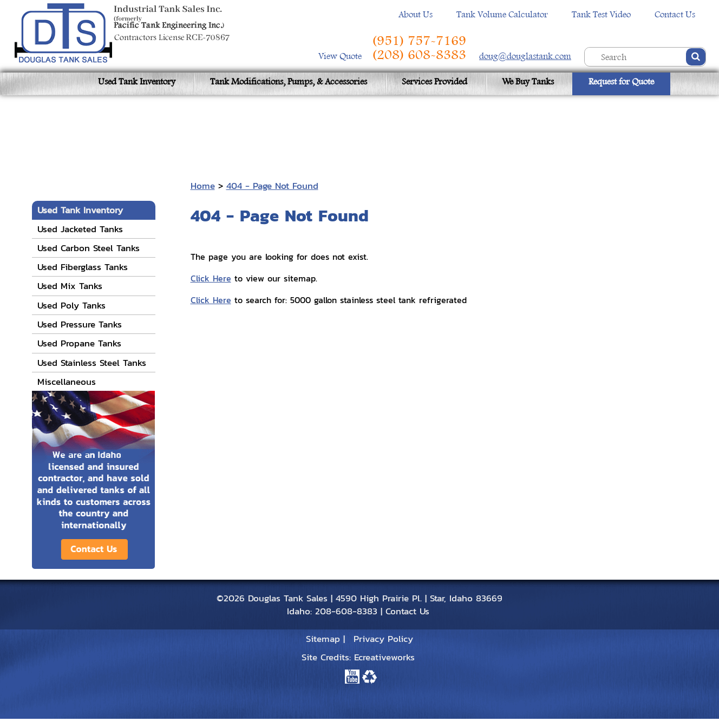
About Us (416, 14)
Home (203, 186)
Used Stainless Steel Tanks (92, 363)
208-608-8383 (346, 611)
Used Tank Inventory (137, 81)
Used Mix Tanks (70, 286)
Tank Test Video (601, 14)
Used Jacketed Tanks (80, 229)
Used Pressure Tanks (80, 324)
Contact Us (675, 14)
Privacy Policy (383, 639)
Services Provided (434, 81)
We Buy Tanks (528, 81)
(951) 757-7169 (419, 41)
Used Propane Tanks (79, 343)
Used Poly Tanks (71, 305)
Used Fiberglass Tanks (83, 267)
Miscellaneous (67, 382)
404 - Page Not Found (272, 186)
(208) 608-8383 (419, 55)
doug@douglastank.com (525, 56)
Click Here (211, 278)
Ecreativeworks (384, 657)
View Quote (341, 56)
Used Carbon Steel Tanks (89, 248)
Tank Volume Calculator (502, 14)
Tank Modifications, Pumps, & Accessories (289, 81)
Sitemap (323, 639)
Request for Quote (621, 81)
